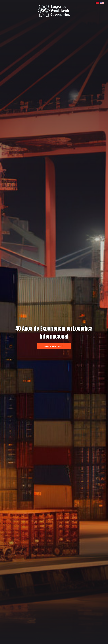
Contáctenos (54, 346)
